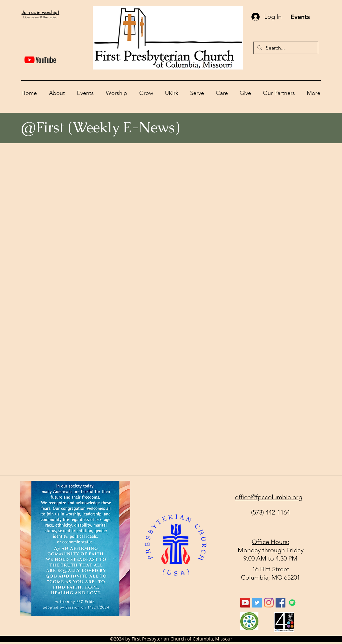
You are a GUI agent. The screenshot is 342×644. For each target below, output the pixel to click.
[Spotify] (292, 603)
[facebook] (280, 603)
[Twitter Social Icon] (257, 603)
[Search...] (285, 48)
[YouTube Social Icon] (245, 603)
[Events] (300, 17)
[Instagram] (269, 603)
